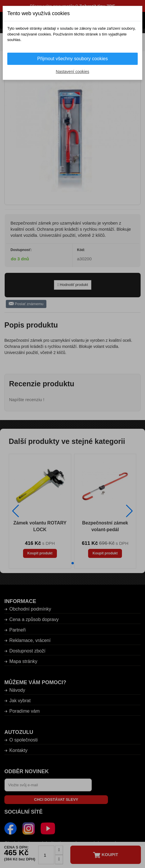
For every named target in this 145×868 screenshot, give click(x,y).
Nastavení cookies (72, 72)
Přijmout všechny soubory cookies (73, 59)
